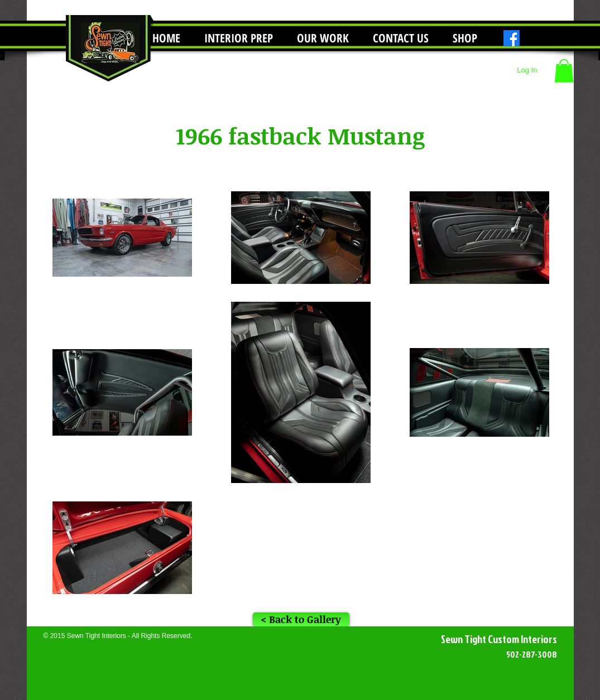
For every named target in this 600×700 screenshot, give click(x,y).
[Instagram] (531, 38)
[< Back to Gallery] (301, 619)
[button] (323, 38)
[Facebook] (512, 38)
